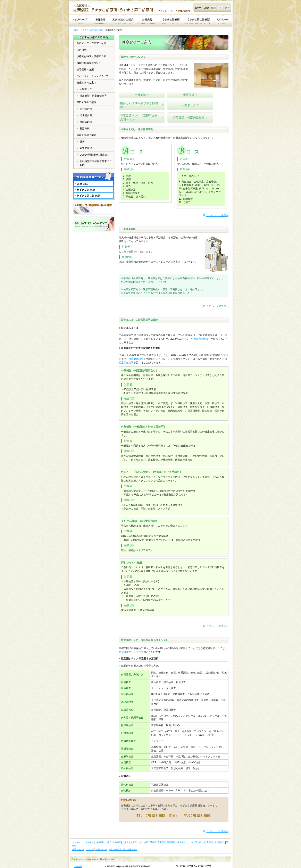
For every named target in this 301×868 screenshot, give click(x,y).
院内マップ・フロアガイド (91, 43)
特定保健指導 (126, 353)
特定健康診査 (136, 349)
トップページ (78, 832)
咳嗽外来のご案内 (86, 135)
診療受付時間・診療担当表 (91, 56)
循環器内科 (86, 122)
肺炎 (82, 142)
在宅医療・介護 (85, 69)
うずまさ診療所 (129, 832)
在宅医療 (162, 832)
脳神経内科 (86, 109)
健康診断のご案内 (86, 83)
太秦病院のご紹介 (103, 832)
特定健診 (124, 642)
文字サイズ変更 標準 (213, 8)
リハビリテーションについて (93, 76)
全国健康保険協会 (201, 329)
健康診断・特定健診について (180, 832)
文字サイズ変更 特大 (227, 8)
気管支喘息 (86, 148)
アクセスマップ (167, 11)
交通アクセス (78, 839)
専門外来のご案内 (86, 102)
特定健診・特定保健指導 (93, 96)
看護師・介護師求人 (216, 832)
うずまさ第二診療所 (147, 832)
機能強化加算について (89, 63)
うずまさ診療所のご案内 (92, 30)
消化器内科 (86, 115)
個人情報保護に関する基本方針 (123, 839)
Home (76, 30)
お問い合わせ (184, 11)
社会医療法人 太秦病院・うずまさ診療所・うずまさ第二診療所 (115, 8)
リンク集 (90, 839)
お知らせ (90, 832)
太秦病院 (117, 832)
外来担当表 (200, 832)
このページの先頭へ (217, 205)
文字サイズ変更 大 (220, 8)
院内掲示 (82, 50)
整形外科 (85, 129)
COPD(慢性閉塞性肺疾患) (94, 155)
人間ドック (86, 89)
